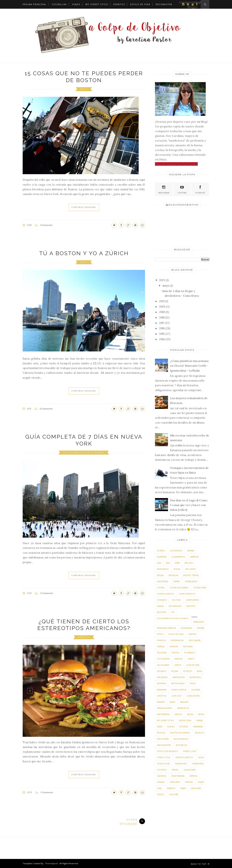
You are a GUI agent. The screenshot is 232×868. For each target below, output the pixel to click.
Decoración (164, 4)
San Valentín (164, 745)
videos (160, 794)
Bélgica (189, 563)
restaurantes (181, 739)
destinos (162, 612)
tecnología (163, 764)
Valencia (162, 776)
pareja (200, 720)
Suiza (201, 757)
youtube (174, 794)
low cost (177, 696)
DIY (173, 612)
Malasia (184, 702)
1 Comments (46, 225)
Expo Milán (195, 640)
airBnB (191, 551)
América (84, 637)
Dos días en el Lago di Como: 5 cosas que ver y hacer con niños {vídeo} (189, 505)
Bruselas (174, 575)
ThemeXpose (51, 863)
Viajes (76, 4)
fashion (174, 646)
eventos (161, 640)
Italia (192, 683)
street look (189, 751)
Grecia (178, 665)
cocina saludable (179, 588)
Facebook (200, 189)
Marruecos (183, 708)
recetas (161, 733)
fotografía (163, 659)
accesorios (176, 551)
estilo (160, 634)
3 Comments (46, 593)
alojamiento (178, 557)
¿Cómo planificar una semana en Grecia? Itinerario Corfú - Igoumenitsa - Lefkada (189, 366)
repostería (163, 739)
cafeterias (163, 581)
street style (164, 757)
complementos (187, 594)
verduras (175, 782)
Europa (192, 634)
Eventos (119, 4)
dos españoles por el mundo (84, 452)
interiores (195, 677)
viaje (159, 788)
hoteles (187, 671)
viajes (183, 788)
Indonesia (162, 677)
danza (160, 606)
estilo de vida (176, 634)
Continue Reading (84, 207)
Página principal (35, 4)
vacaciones (190, 770)
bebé (177, 563)
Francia (179, 659)
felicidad (162, 653)
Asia (159, 563)
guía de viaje (193, 665)
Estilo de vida (140, 4)
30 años (161, 551)
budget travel (191, 575)
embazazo (199, 622)
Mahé (172, 702)
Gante (191, 659)
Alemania (162, 557)
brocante (190, 569)
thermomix (198, 764)
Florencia (189, 653)
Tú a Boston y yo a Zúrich (84, 253)
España (201, 628)
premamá (198, 727)
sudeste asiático (184, 757)
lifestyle (162, 696)
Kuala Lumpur (179, 690)
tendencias (181, 764)
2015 (162, 334)
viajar (201, 782)
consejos (162, 600)
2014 (162, 339)
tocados (162, 770)
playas (171, 727)
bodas (177, 569)
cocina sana (200, 588)
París (160, 727)
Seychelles (181, 745)
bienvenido (163, 569)
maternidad (163, 714)
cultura (176, 600)
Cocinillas (59, 4)
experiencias (177, 640)
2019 (162, 312)
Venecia (193, 776)
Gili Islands (163, 665)
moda (201, 714)
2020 (162, 307)
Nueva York (185, 720)
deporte (191, 606)
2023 (162, 280)
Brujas (160, 575)
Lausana (196, 690)
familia (161, 646)
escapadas (186, 628)
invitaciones (178, 683)
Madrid (161, 702)
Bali (168, 563)
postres (184, 727)
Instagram (164, 189)
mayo (166, 286)
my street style (165, 720)
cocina (161, 588)
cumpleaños (192, 600)
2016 (162, 328)
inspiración (179, 677)
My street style (97, 4)
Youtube (182, 189)
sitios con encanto (167, 751)
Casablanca (191, 581)
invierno (162, 683)
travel (175, 770)
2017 (162, 323)
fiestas (175, 653)
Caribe (176, 581)
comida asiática (165, 594)
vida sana (196, 788)
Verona (189, 782)
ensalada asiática (166, 628)
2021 (162, 301)
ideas (199, 671)
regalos (200, 733)
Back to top (200, 864)
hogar (175, 671)
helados (161, 671)
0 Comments (46, 409)
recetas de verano (180, 733)
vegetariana (178, 776)
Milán (190, 714)
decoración (175, 606)
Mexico (178, 714)
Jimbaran (162, 690)
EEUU (84, 89)
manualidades (165, 708)
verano (161, 782)
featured (188, 646)
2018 (162, 317)
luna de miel (193, 696)
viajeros (171, 788)
